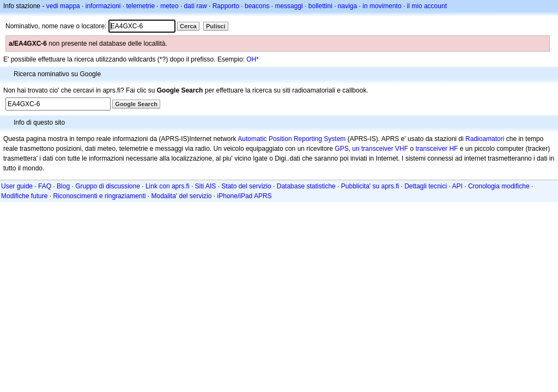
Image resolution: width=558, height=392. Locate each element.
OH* (253, 59)
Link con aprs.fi (168, 186)
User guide (17, 186)
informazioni (103, 6)
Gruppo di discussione (108, 186)
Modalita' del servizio (182, 196)
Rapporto (226, 6)
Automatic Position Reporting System (292, 139)
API (457, 186)
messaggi (289, 6)
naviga (347, 6)
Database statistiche (306, 186)
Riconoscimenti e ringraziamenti (99, 196)
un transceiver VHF (380, 149)
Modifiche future (24, 196)
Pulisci (216, 26)
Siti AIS (206, 186)
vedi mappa (63, 6)
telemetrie (141, 6)
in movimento (382, 6)
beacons (257, 6)
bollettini (320, 6)
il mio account (427, 6)
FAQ (45, 186)
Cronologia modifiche (499, 186)
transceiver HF (436, 149)
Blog (63, 186)
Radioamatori (485, 139)
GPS (341, 149)
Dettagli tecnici (426, 186)
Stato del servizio (246, 186)
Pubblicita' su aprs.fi (370, 186)
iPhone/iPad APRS (245, 196)
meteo (169, 6)
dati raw (196, 6)
